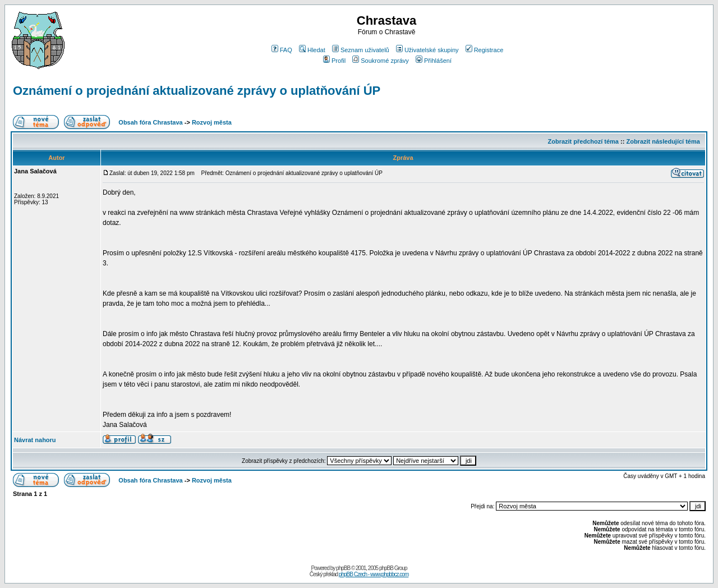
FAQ (282, 50)
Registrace (485, 50)
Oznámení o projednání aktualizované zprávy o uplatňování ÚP (197, 91)
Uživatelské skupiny (427, 50)
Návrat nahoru (35, 440)
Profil (334, 61)
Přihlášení (434, 61)
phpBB (343, 568)
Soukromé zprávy (381, 61)
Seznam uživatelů (361, 50)
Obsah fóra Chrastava (150, 122)
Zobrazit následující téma (663, 141)
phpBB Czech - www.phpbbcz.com (374, 574)
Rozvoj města (212, 122)
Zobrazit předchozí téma (583, 141)
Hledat (312, 50)
